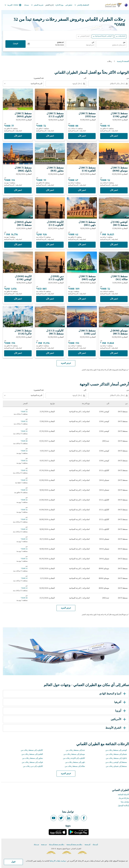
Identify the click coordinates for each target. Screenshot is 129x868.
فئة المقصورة (37, 78)
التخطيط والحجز (80, 5)
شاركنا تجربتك (122, 798)
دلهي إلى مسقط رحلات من (74, 762)
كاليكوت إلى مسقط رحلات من (30, 750)
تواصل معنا (123, 802)
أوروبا (120, 711)
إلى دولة (94, 844)
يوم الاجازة (58, 5)
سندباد (25, 5)
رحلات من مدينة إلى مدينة (73, 844)
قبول (12, 862)
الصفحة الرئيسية (122, 61)
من (123, 43)
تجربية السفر (35, 5)
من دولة (35, 844)
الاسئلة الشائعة (122, 795)
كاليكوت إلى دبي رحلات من (32, 766)
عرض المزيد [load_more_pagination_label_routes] (65, 774)
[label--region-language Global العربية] (11, 5)
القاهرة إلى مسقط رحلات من (31, 754)
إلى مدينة (86, 844)
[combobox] (110, 45)
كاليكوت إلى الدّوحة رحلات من (73, 758)
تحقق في (67, 5)
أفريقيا (119, 702)
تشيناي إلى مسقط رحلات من (115, 754)
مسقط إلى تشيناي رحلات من (115, 766)
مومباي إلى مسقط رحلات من (73, 754)
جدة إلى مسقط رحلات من (74, 750)
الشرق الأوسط (115, 728)
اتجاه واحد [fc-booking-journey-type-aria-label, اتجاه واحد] (120, 36)
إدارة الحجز (48, 5)
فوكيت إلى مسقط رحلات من (31, 762)
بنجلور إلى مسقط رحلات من (31, 758)
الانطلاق (59, 43)
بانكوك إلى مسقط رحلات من (115, 758)
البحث (14, 44)
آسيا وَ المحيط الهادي (112, 694)
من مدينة (43, 844)
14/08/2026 (58, 45)
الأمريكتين (117, 719)
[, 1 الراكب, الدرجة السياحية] (102, 36)
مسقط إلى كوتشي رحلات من (115, 762)
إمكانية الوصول (122, 806)
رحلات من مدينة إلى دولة (55, 844)
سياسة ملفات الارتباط (57, 861)
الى (91, 43)
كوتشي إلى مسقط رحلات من (115, 750)
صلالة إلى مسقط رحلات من (73, 766)
